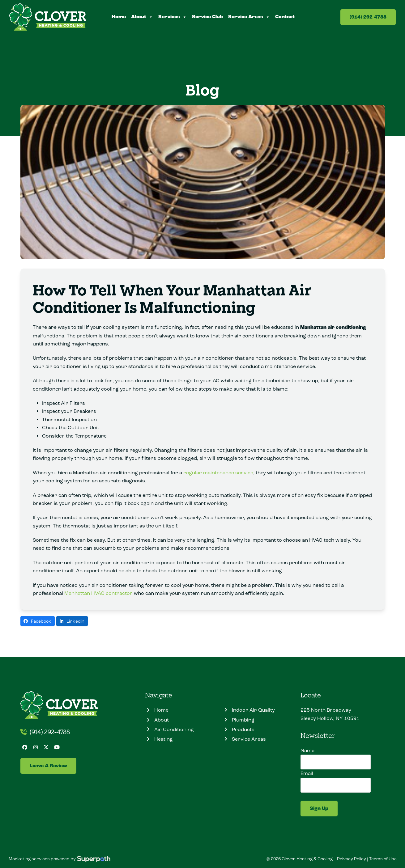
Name (307, 750)
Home (119, 17)
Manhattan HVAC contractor (98, 593)
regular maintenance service (218, 473)
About (142, 17)
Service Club (207, 17)
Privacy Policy (352, 859)
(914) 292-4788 (368, 17)
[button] (38, 621)
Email (307, 773)
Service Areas (249, 17)
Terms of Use (383, 859)
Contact (285, 17)
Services (173, 17)
